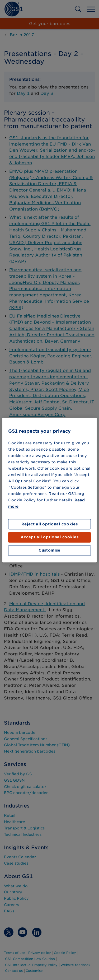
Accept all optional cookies (50, 537)
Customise (49, 550)
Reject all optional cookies (50, 524)
